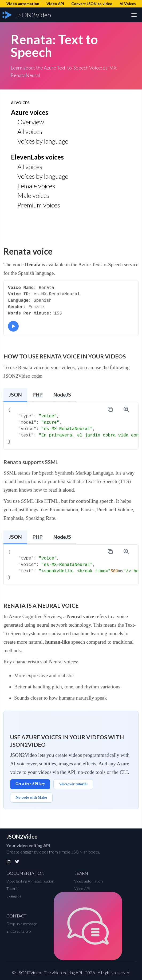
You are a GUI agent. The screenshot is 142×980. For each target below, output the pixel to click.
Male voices (33, 195)
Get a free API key (30, 784)
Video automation (88, 881)
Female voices (36, 186)
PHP (38, 395)
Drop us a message (22, 924)
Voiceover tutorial (73, 784)
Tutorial (13, 889)
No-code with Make (31, 797)
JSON (15, 395)
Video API (82, 889)
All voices (30, 131)
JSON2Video (22, 836)
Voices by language (43, 141)
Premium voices (39, 205)
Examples (14, 896)
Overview (31, 122)
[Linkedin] (9, 861)
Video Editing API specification (30, 881)
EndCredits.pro (19, 931)
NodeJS (62, 395)
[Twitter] (17, 861)
